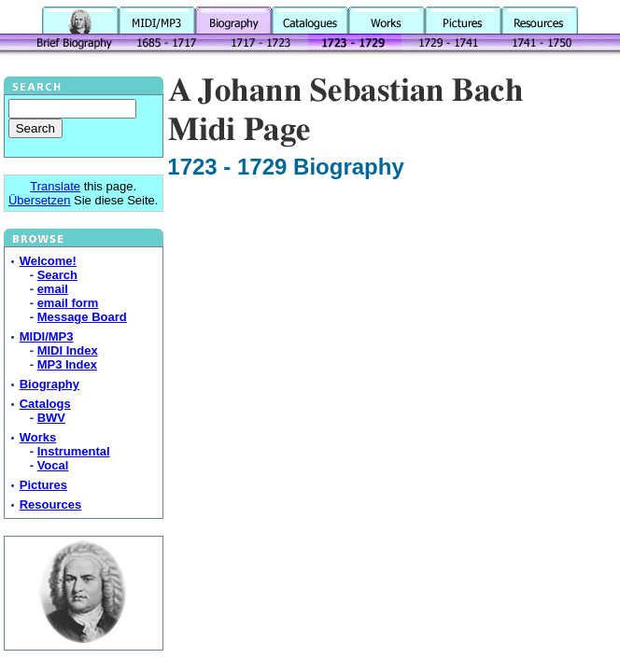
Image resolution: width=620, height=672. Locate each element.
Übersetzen (39, 200)
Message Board (82, 317)
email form (68, 303)
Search (57, 275)
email (53, 289)
